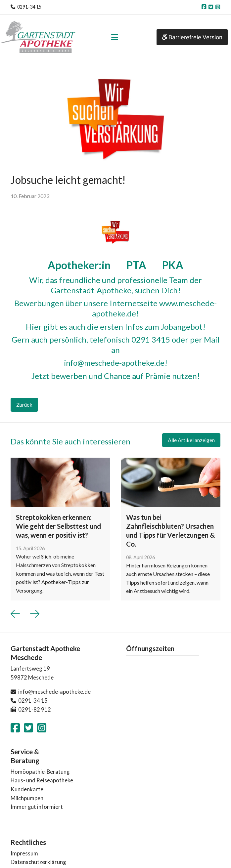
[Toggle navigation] (115, 37)
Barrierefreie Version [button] (192, 37)
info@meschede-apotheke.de (114, 363)
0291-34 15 (29, 7)
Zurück (24, 404)
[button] (15, 613)
